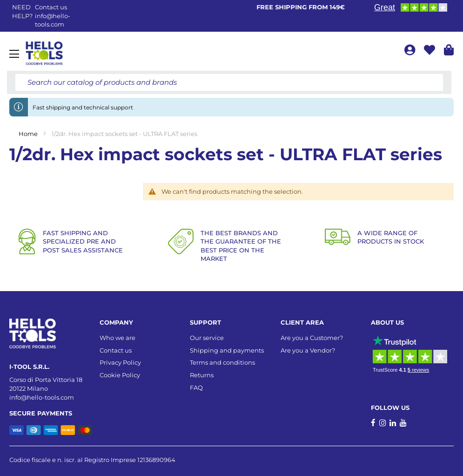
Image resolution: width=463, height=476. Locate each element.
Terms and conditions (222, 362)
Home (29, 134)
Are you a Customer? (312, 338)
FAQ (196, 388)
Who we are (117, 338)
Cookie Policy (120, 375)
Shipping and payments (227, 350)
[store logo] (44, 54)
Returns (202, 375)
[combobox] (229, 82)
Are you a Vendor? (308, 350)
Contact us (116, 350)
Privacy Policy (120, 362)
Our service (207, 338)
